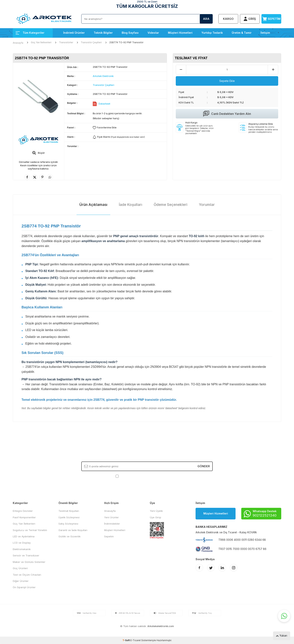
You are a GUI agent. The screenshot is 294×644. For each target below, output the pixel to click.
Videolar (153, 33)
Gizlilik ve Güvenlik (70, 536)
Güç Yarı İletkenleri (41, 42)
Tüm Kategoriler (30, 33)
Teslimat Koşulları (69, 511)
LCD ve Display (22, 543)
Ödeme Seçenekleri (171, 205)
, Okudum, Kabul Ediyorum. (147, 476)
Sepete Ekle (227, 81)
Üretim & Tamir (242, 33)
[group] (38, 97)
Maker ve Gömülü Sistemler (29, 562)
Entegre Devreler (23, 511)
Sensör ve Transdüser (26, 555)
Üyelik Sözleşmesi (69, 517)
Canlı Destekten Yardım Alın (227, 114)
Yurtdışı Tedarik (212, 33)
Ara (206, 19)
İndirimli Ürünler (74, 33)
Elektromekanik (22, 549)
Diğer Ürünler (21, 581)
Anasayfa (18, 43)
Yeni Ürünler (111, 517)
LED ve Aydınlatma (24, 536)
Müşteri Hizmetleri (180, 33)
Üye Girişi (155, 517)
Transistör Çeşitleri (91, 42)
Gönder (204, 466)
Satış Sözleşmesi (68, 524)
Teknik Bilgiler (103, 33)
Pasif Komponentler (24, 517)
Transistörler (66, 42)
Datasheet (104, 104)
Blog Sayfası (130, 33)
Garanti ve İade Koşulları (73, 530)
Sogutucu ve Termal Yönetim (30, 530)
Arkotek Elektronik (103, 76)
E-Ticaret (136, 640)
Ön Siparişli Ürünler (24, 587)
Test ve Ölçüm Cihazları (27, 575)
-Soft (126, 640)
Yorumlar (207, 205)
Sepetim (109, 536)
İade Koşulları (131, 205)
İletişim (265, 33)
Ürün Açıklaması (93, 205)
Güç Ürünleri (20, 568)
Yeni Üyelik (156, 511)
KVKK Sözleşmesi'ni (133, 476)
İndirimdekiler (112, 524)
